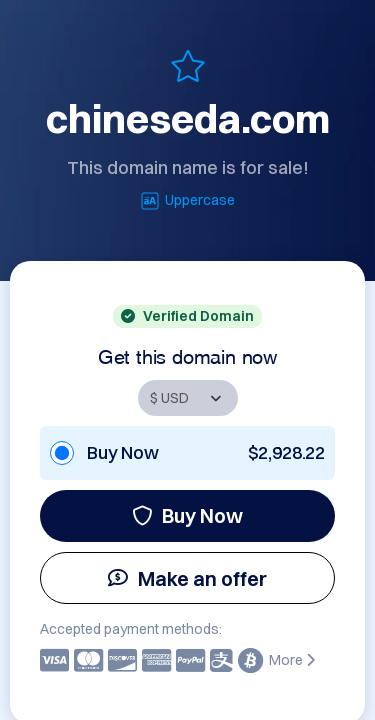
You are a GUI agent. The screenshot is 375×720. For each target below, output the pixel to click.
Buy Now (187, 515)
